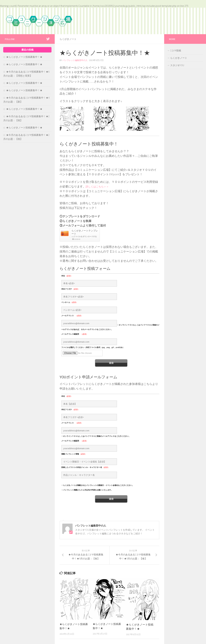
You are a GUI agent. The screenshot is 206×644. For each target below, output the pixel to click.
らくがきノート (69, 39)
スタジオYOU (177, 65)
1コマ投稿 (176, 50)
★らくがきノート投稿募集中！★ (24, 57)
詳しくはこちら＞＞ (99, 186)
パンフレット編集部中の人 (76, 60)
